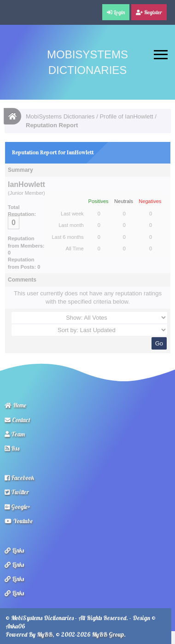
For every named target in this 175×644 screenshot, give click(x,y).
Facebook (19, 478)
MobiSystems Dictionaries (60, 116)
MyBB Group (108, 634)
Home (15, 405)
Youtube (19, 521)
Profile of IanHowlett (126, 116)
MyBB (45, 634)
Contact (17, 420)
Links (14, 550)
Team (15, 434)
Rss (12, 448)
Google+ (17, 507)
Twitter (17, 492)
